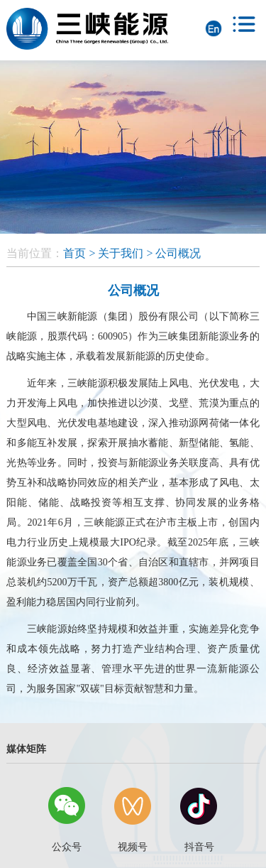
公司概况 (178, 253)
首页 (74, 253)
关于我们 (121, 253)
